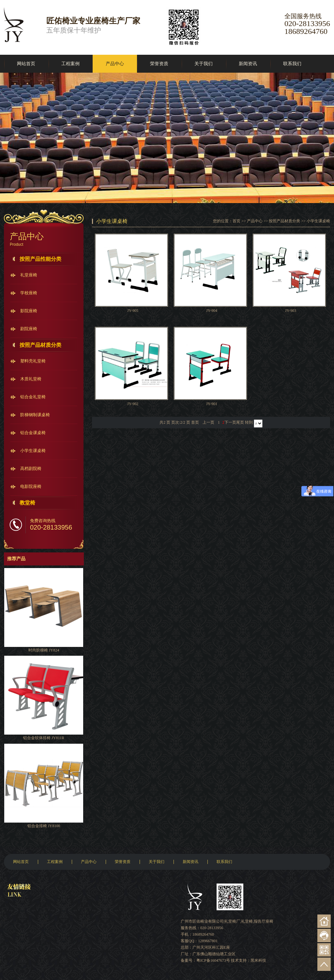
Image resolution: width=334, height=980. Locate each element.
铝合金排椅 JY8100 (44, 826)
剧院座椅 (29, 329)
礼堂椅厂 (232, 921)
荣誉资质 (159, 64)
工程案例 (70, 64)
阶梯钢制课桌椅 (35, 415)
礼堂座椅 (29, 275)
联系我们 (292, 64)
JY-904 (212, 311)
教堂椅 (27, 503)
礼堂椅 (247, 921)
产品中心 (115, 64)
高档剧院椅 (31, 468)
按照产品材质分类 (40, 345)
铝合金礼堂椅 (33, 397)
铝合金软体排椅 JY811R (44, 738)
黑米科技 (258, 960)
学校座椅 (29, 293)
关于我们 (204, 64)
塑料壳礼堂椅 (33, 361)
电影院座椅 (31, 486)
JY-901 (212, 404)
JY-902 (133, 404)
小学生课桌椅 (33, 451)
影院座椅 (29, 311)
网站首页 (26, 64)
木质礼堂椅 (31, 379)
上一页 (208, 422)
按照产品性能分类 (40, 259)
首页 (236, 221)
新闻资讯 (248, 64)
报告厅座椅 (264, 921)
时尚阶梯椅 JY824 (44, 650)
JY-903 (291, 311)
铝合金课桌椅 (33, 433)
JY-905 (133, 311)
